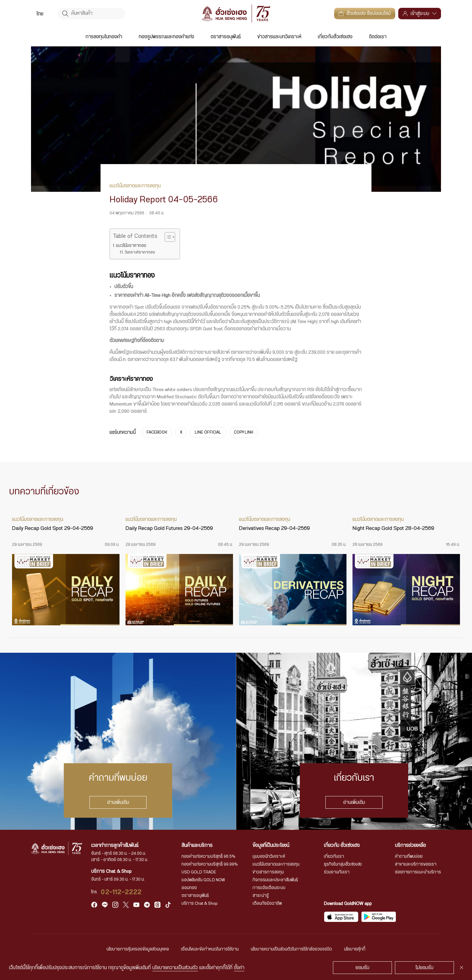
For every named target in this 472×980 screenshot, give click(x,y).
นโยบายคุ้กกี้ (355, 949)
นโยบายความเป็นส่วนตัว (175, 968)
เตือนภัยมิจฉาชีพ (267, 904)
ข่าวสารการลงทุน (268, 872)
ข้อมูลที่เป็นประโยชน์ (271, 845)
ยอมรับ (362, 968)
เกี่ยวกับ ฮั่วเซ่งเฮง (342, 845)
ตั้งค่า (239, 968)
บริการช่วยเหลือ (410, 845)
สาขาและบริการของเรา (416, 864)
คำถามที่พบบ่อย (409, 857)
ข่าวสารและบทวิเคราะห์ (279, 37)
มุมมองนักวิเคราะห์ (269, 857)
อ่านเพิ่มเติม (118, 802)
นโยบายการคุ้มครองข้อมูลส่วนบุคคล (138, 949)
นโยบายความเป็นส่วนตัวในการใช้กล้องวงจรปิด (291, 949)
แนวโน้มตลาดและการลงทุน (276, 864)
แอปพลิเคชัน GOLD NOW (203, 880)
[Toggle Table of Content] (167, 237)
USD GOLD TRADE (199, 872)
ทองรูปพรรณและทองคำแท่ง (166, 37)
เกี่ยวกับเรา (334, 857)
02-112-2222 (121, 892)
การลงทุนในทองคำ (104, 37)
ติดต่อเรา (378, 37)
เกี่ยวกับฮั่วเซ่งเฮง (335, 37)
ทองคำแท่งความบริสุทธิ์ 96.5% (208, 857)
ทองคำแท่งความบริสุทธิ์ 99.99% (210, 864)
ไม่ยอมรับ (424, 968)
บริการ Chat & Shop (200, 904)
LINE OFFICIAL (208, 432)
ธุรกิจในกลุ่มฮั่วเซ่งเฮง (343, 864)
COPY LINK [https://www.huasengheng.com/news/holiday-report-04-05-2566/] (244, 432)
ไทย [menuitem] (40, 14)
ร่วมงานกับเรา (337, 872)
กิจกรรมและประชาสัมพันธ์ (275, 880)
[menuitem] (40, 14)
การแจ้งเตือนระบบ (269, 888)
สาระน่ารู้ (261, 896)
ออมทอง (189, 888)
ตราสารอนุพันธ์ (226, 37)
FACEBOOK (157, 432)
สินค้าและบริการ (197, 845)
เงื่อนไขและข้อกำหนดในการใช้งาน (210, 949)
